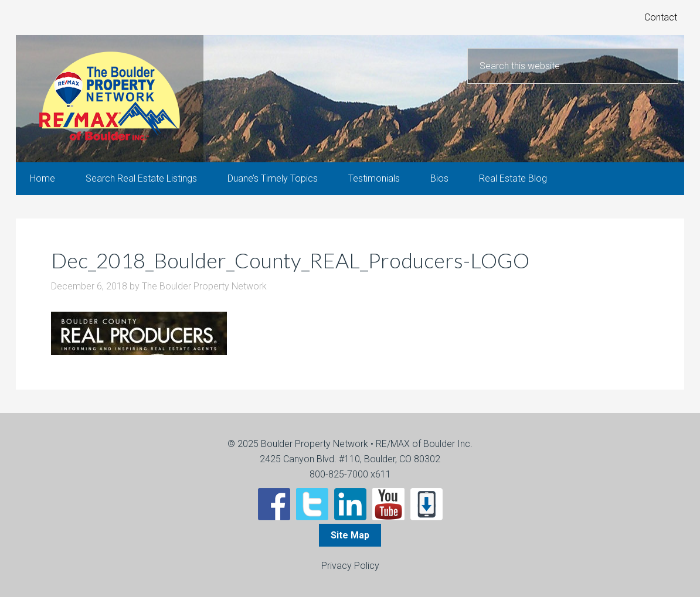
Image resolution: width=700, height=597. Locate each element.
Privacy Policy (350, 566)
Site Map (350, 535)
